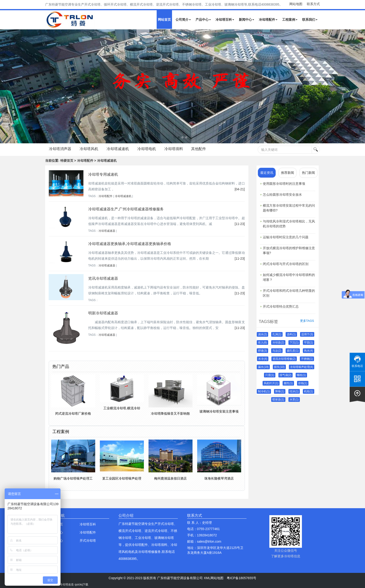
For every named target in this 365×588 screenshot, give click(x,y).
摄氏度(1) (293, 351)
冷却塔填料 (174, 149)
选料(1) (291, 334)
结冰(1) (294, 391)
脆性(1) (288, 383)
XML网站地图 (214, 578)
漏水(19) (263, 367)
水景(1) (294, 400)
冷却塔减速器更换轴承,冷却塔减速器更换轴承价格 (130, 244)
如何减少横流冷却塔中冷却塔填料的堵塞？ (289, 277)
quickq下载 (82, 585)
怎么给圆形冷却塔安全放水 (282, 195)
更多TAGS (307, 321)
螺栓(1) (301, 375)
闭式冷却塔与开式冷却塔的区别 (286, 264)
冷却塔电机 (147, 149)
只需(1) (270, 375)
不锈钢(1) (307, 359)
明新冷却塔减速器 (103, 313)
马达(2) (277, 351)
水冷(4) (263, 359)
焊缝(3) (262, 351)
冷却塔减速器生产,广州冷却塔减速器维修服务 (126, 209)
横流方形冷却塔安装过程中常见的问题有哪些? (289, 208)
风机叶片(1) (271, 383)
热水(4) (309, 351)
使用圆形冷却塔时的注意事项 (284, 184)
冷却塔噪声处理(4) (302, 367)
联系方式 (313, 4)
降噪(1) (280, 391)
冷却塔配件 (268, 20)
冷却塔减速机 (118, 149)
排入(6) (262, 343)
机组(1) (309, 391)
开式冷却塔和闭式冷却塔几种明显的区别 (289, 293)
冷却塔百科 (225, 20)
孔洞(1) (277, 334)
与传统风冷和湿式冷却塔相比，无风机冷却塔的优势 (289, 224)
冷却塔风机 (89, 149)
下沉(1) (294, 343)
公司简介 (183, 20)
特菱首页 (67, 161)
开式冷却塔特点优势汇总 (281, 306)
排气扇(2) (286, 375)
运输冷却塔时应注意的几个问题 (286, 237)
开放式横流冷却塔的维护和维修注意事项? (289, 250)
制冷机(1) (264, 391)
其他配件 (199, 149)
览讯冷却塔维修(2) (284, 359)
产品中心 (203, 20)
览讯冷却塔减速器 (103, 278)
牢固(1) (309, 343)
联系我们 (310, 20)
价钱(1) (303, 383)
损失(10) (279, 367)
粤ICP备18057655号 (242, 578)
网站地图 (296, 4)
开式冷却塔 (88, 541)
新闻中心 (247, 20)
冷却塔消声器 (60, 149)
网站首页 (164, 20)
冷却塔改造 (67, 585)
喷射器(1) (278, 400)
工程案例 (290, 20)
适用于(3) (307, 334)
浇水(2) (262, 334)
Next (5, 86)
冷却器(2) (278, 343)
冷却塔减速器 (107, 231)
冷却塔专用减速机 (103, 174)
